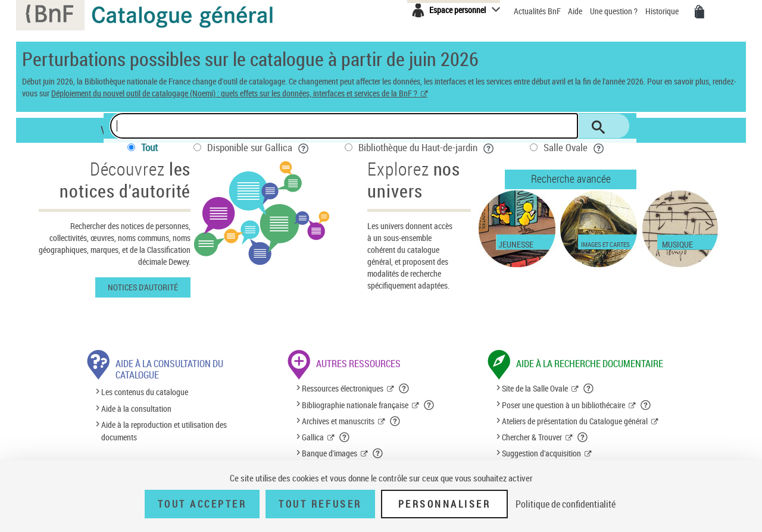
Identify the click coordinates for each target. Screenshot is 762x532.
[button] (404, 389)
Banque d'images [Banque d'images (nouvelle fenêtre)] (330, 453)
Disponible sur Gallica (258, 147)
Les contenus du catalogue (145, 392)
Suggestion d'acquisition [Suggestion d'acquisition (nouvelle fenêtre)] (541, 453)
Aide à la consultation (136, 409)
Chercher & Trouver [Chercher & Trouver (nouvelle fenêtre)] (532, 437)
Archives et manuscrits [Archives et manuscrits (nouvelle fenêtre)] (338, 421)
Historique (663, 11)
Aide (576, 11)
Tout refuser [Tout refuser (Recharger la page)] (320, 504)
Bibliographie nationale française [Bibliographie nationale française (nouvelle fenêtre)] (355, 405)
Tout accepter (202, 504)
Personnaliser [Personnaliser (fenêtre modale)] (445, 504)
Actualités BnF (538, 11)
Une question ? (614, 11)
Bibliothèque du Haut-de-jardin (426, 147)
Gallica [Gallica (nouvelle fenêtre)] (313, 437)
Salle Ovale (574, 147)
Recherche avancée (571, 179)
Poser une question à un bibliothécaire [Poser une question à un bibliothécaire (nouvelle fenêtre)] (563, 405)
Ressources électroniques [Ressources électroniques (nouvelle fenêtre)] (343, 388)
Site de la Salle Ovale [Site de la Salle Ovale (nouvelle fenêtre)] (535, 388)
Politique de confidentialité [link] (566, 504)
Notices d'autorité (143, 287)
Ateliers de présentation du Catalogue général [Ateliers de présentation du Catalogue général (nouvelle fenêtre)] (575, 421)
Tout (149, 147)
